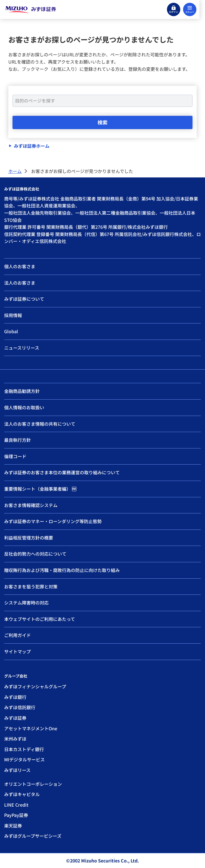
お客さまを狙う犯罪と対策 (31, 586)
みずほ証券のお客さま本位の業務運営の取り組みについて (62, 472)
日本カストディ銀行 (24, 749)
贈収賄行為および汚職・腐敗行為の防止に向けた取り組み (62, 570)
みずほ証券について (24, 299)
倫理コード (15, 456)
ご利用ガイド (17, 635)
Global (11, 331)
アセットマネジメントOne (31, 728)
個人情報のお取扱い (24, 407)
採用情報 (13, 315)
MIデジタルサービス (24, 759)
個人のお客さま (20, 266)
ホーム (15, 171)
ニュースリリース (22, 348)
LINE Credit (16, 805)
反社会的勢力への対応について (35, 554)
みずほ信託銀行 (20, 707)
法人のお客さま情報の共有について (40, 424)
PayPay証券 (16, 815)
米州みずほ (15, 739)
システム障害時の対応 (26, 603)
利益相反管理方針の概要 (29, 538)
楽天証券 (13, 826)
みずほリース (17, 770)
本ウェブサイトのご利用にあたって (40, 619)
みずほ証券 (15, 718)
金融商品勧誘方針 (22, 391)
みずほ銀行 (15, 697)
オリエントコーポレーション (33, 784)
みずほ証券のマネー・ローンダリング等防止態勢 (53, 521)
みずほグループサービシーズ (33, 836)
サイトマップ (17, 651)
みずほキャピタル (22, 794)
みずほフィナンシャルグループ (35, 686)
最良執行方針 (17, 440)
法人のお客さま (20, 283)
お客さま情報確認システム (31, 505)
